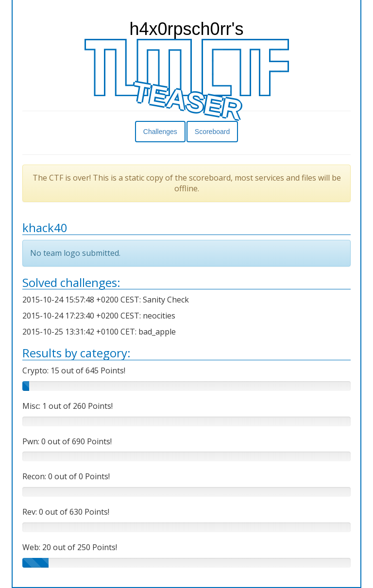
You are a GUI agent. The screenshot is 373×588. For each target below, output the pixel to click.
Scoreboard (212, 132)
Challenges (160, 132)
